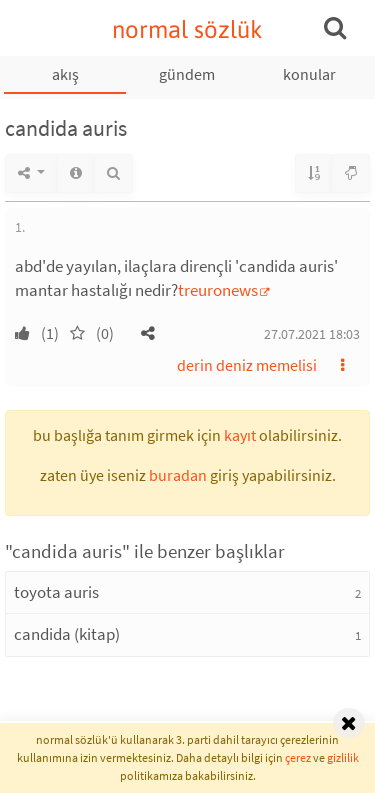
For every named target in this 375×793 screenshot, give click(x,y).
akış (65, 74)
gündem (187, 74)
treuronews (218, 290)
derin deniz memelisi (247, 365)
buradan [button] (178, 475)
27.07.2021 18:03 (312, 334)
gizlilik (343, 757)
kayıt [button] (240, 435)
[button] (148, 333)
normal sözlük (187, 29)
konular (309, 74)
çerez (298, 757)
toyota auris (56, 592)
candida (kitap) (67, 634)
